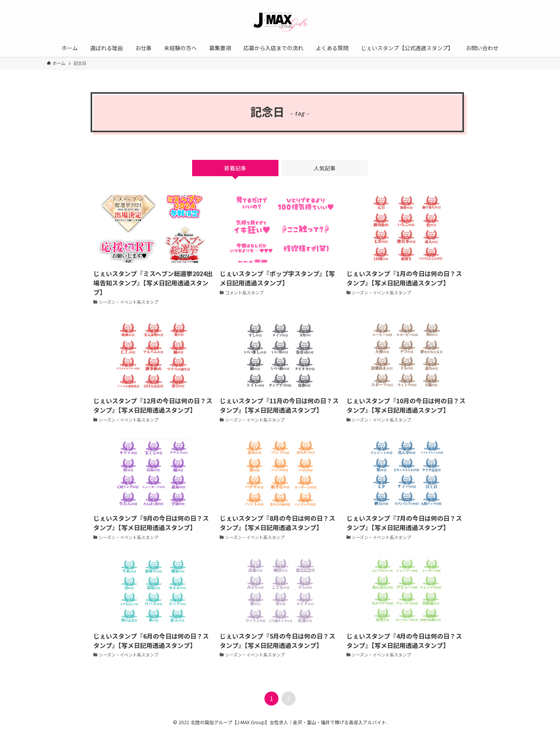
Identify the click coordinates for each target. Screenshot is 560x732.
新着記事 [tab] (235, 168)
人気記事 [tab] (325, 168)
